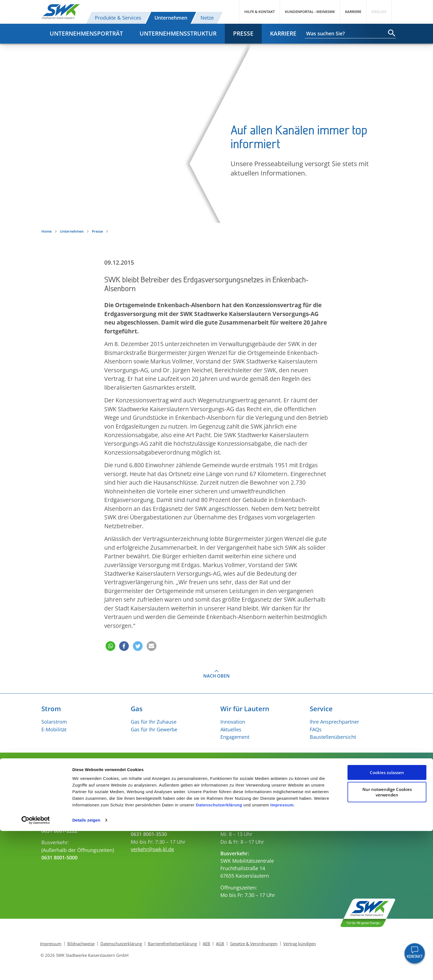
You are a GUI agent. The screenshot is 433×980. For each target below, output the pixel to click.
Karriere (353, 12)
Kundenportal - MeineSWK (310, 12)
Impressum (282, 954)
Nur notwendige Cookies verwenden (387, 941)
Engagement (235, 737)
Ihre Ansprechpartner (334, 722)
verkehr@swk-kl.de (152, 849)
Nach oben (216, 676)
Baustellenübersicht (333, 737)
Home (46, 231)
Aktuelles (231, 729)
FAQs (316, 729)
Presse (243, 33)
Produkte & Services (118, 18)
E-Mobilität (54, 729)
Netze (207, 18)
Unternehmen (171, 18)
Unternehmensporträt (86, 33)
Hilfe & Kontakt (260, 12)
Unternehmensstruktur (178, 33)
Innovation (233, 722)
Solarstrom (54, 722)
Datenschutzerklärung (219, 954)
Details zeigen (86, 969)
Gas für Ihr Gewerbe (154, 729)
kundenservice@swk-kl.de (161, 815)
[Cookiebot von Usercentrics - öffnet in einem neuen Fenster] (36, 969)
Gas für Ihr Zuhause (154, 722)
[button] (110, 638)
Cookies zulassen (387, 921)
